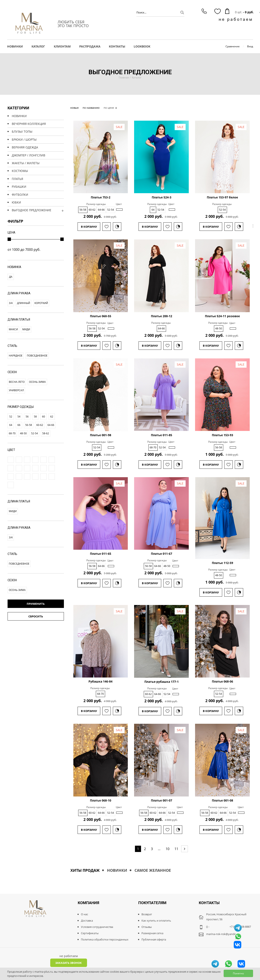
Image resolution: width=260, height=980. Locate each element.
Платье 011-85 (162, 435)
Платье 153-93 (222, 435)
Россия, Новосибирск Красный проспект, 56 (226, 917)
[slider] (9, 239)
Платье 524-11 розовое (222, 316)
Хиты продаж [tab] (85, 870)
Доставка (87, 921)
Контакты (117, 46)
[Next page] (185, 849)
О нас (84, 914)
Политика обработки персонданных (105, 939)
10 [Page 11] (168, 849)
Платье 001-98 (101, 435)
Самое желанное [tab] (153, 870)
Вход (250, 46)
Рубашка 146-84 (100, 682)
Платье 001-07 (162, 800)
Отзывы (147, 927)
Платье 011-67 (162, 554)
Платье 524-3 (162, 197)
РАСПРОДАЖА (90, 46)
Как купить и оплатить (156, 921)
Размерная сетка (152, 933)
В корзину (89, 227)
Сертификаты (90, 933)
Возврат (147, 914)
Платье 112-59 (222, 563)
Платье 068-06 (222, 682)
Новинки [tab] (117, 870)
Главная (124, 77)
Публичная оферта (154, 939)
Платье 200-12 (162, 316)
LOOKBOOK (142, 46)
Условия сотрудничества (97, 927)
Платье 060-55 (101, 316)
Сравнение (233, 46)
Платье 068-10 (101, 800)
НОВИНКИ (15, 46)
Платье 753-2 (101, 197)
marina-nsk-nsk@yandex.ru (223, 934)
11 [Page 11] (176, 849)
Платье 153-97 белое (222, 197)
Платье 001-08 (222, 800)
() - (208, 927)
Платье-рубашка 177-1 (162, 682)
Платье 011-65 (101, 554)
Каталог (137, 77)
